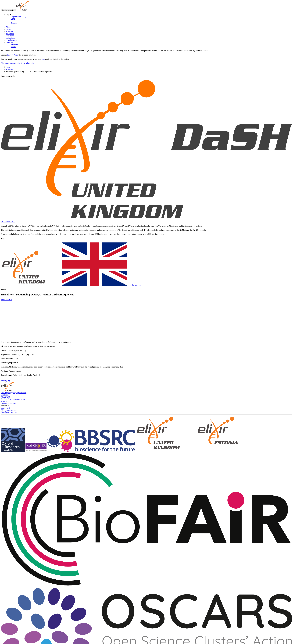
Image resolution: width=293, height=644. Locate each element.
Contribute (5, 395)
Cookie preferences (8, 404)
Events (8, 29)
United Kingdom (71, 285)
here (44, 59)
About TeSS (6, 397)
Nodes (13, 47)
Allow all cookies (27, 63)
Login (13, 19)
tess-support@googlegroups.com (14, 393)
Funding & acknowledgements (13, 399)
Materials (9, 31)
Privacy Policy (13, 55)
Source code (6, 408)
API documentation (9, 410)
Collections (10, 38)
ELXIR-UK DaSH (8, 222)
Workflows (10, 36)
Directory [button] (9, 42)
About (8, 27)
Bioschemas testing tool (10, 412)
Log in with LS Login (19, 16)
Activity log (6, 380)
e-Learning (10, 34)
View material (6, 300)
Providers (14, 44)
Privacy (4, 401)
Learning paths (12, 40)
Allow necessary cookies (11, 63)
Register (14, 23)
